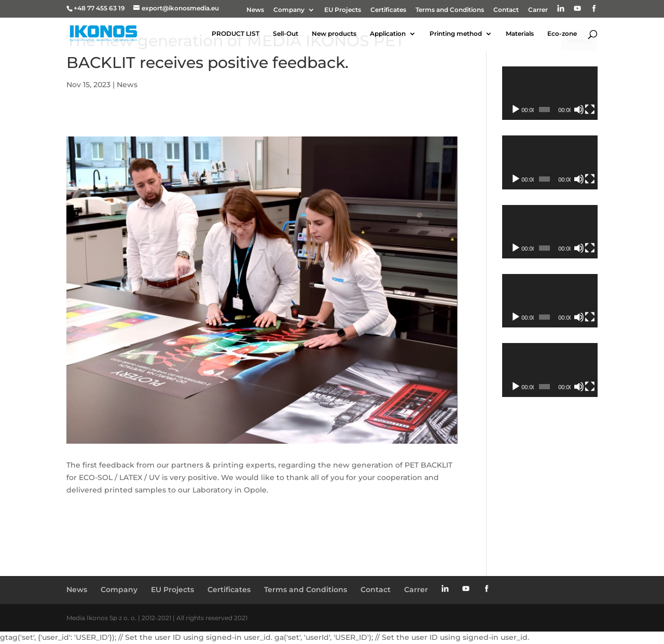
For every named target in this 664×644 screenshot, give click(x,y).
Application (388, 34)
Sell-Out (286, 34)
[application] (550, 93)
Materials (520, 34)
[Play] (516, 109)
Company (289, 10)
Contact (506, 10)
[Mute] (579, 109)
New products (334, 34)
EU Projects (343, 10)
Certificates (388, 10)
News (255, 10)
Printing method (456, 34)
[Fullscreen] (590, 109)
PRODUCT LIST (236, 34)
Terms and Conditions (450, 10)
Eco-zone (562, 34)
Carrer (538, 10)
